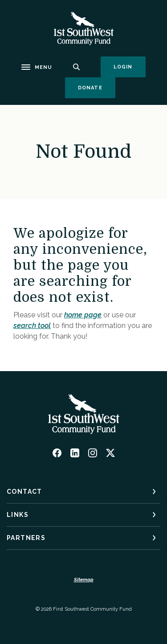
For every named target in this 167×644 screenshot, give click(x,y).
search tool (32, 326)
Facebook (57, 453)
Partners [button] (26, 538)
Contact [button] (24, 492)
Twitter (110, 453)
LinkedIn (75, 453)
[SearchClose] (77, 67)
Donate (97, 88)
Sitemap (84, 580)
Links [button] (18, 515)
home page (83, 315)
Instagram (93, 453)
